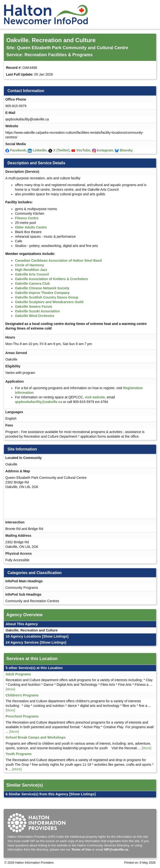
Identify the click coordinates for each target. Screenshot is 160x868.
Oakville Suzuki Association (37, 311)
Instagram (105, 150)
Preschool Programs (22, 716)
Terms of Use (81, 849)
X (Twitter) (61, 150)
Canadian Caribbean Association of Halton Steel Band (58, 260)
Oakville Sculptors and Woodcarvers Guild (49, 302)
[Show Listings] (55, 636)
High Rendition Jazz (31, 270)
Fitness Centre (27, 218)
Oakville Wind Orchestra (35, 316)
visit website (95, 397)
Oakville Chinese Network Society (42, 288)
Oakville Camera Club (32, 284)
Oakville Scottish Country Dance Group (47, 297)
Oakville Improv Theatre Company (42, 293)
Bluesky (126, 150)
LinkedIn (40, 150)
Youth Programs (19, 754)
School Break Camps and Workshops (36, 737)
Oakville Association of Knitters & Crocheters (51, 279)
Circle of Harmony (30, 265)
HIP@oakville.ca (116, 849)
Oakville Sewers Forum (34, 307)
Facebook (18, 150)
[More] (10, 689)
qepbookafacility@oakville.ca (39, 402)
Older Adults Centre (31, 227)
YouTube (83, 150)
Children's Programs (22, 695)
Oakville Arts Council (32, 274)
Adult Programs (18, 674)
